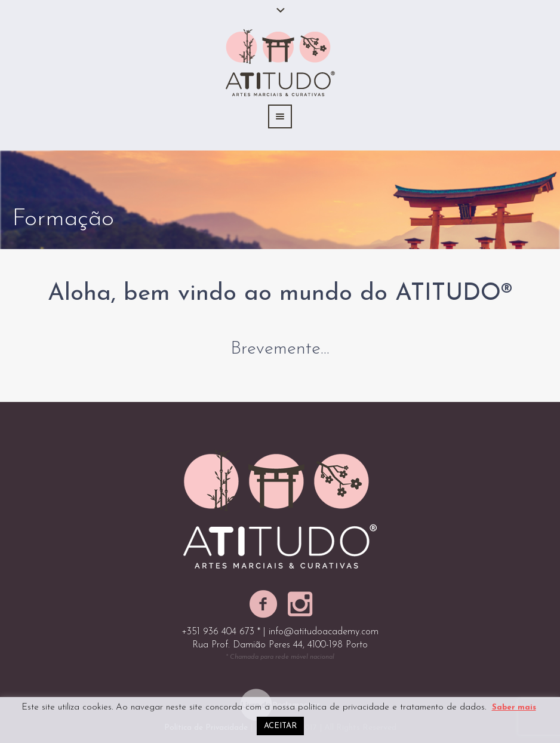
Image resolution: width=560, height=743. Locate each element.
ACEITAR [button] (280, 726)
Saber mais (514, 707)
